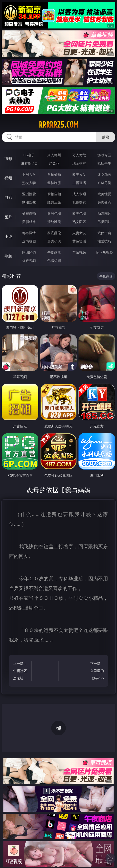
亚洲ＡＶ (29, 174)
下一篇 (96, 671)
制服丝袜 (29, 202)
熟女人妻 (29, 183)
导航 (8, 256)
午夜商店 (54, 252)
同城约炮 (29, 252)
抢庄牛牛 (104, 163)
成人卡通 (79, 194)
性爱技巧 (104, 241)
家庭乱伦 (54, 233)
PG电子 (29, 155)
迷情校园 (29, 241)
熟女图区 (79, 222)
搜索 (106, 137)
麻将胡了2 (29, 163)
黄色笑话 (79, 241)
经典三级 (54, 202)
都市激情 (29, 233)
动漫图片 (104, 213)
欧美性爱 (104, 194)
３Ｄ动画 (104, 174)
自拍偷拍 (54, 174)
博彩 (8, 158)
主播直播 (79, 183)
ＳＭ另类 (104, 183)
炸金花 (54, 163)
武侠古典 (104, 233)
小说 (8, 236)
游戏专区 (104, 155)
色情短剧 (54, 261)
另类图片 (104, 222)
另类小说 (54, 241)
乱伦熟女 (79, 202)
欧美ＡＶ (79, 174)
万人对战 (79, 155)
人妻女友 (79, 233)
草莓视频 (79, 252)
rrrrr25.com (58, 125)
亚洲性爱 (29, 194)
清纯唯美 (54, 222)
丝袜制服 (54, 183)
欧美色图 (79, 213)
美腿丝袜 (29, 222)
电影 (8, 197)
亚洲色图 (54, 213)
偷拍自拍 (54, 194)
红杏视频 (29, 261)
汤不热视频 (104, 252)
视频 (8, 178)
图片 (8, 217)
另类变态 (104, 202)
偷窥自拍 (29, 213)
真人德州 (54, 155)
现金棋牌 (79, 163)
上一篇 (21, 671)
